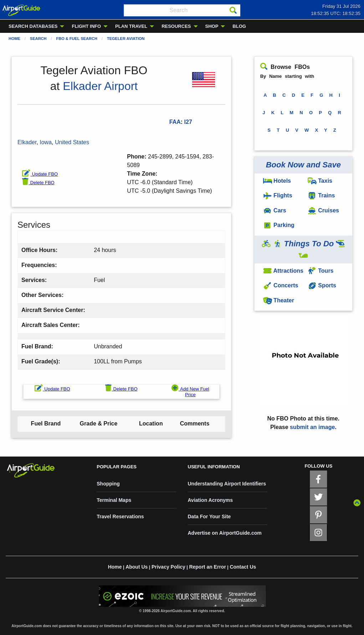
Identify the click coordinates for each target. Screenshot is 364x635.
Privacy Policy (168, 567)
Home (14, 39)
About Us (137, 567)
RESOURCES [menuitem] (176, 26)
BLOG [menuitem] (239, 26)
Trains (321, 195)
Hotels (277, 181)
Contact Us (243, 567)
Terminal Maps (114, 500)
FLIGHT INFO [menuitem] (86, 26)
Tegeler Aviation (126, 39)
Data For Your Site (209, 516)
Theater (279, 300)
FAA (175, 122)
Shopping (108, 484)
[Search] (233, 10)
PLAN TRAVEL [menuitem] (131, 26)
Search (38, 39)
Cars (275, 210)
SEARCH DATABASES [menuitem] (33, 26)
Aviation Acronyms (211, 500)
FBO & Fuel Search (77, 39)
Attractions (283, 271)
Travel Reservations (120, 516)
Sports (322, 285)
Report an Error (207, 567)
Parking (279, 225)
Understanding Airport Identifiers (227, 484)
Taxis (320, 181)
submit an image (312, 427)
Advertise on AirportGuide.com (225, 533)
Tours (321, 271)
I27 (188, 122)
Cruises (323, 210)
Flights (278, 195)
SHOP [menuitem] (212, 26)
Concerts (281, 285)
